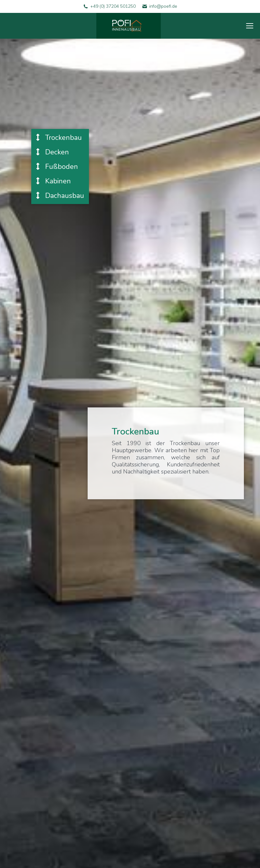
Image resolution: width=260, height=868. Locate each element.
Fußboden (57, 166)
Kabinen (53, 181)
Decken (53, 152)
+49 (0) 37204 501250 (113, 6)
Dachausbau (60, 195)
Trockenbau (59, 137)
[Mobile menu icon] (250, 26)
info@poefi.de (163, 6)
